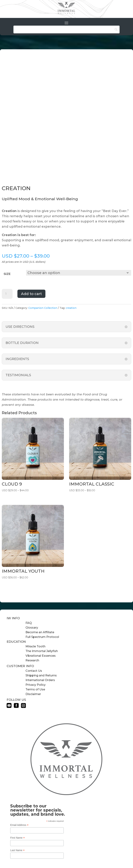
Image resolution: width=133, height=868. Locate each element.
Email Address (19, 825)
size (7, 274)
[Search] (66, 29)
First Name (17, 837)
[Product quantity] (7, 294)
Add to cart (31, 293)
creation (71, 308)
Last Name (17, 850)
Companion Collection (43, 308)
